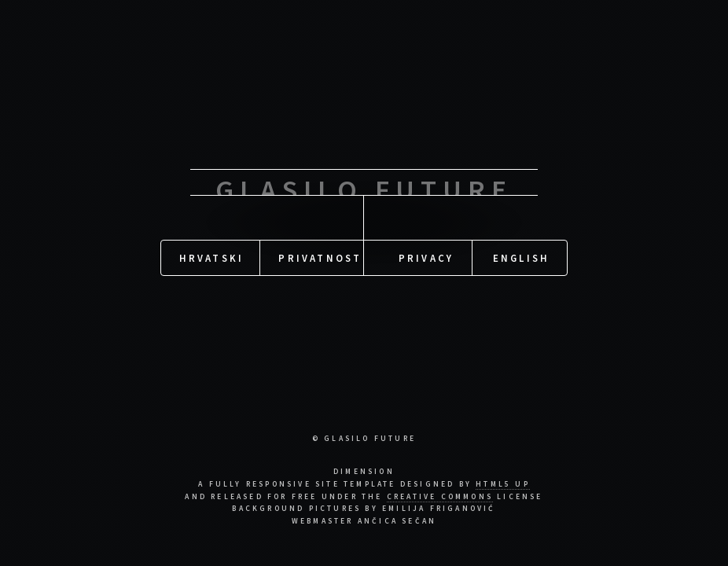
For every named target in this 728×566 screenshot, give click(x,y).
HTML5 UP (503, 484)
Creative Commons (440, 497)
